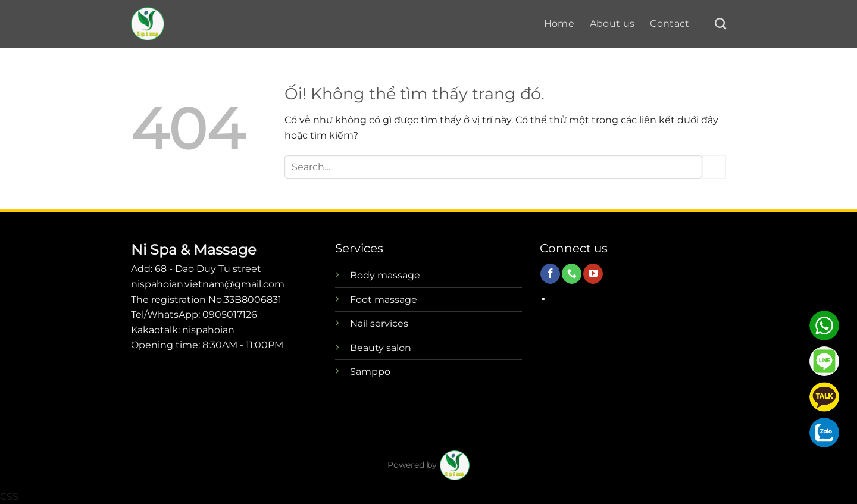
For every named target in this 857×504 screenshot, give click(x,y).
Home (559, 24)
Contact (670, 24)
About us (612, 24)
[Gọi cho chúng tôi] (572, 274)
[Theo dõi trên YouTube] (593, 274)
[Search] (720, 24)
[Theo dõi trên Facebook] (550, 274)
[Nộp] (714, 167)
